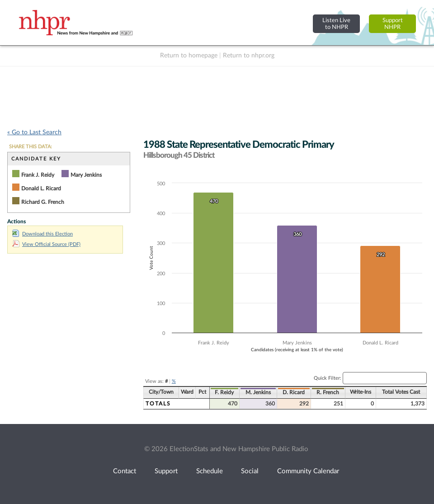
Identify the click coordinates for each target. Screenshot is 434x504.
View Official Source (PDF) (46, 244)
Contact (125, 471)
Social (250, 471)
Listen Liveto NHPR (336, 24)
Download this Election (42, 234)
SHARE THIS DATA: (31, 147)
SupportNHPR (393, 24)
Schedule (210, 471)
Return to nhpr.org (249, 56)
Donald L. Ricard (41, 188)
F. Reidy (224, 392)
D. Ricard (294, 392)
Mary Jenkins (86, 175)
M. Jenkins (258, 392)
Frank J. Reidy (38, 175)
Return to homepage (189, 56)
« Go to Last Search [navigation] (34, 132)
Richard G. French (43, 202)
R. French (328, 392)
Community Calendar (308, 471)
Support (166, 471)
